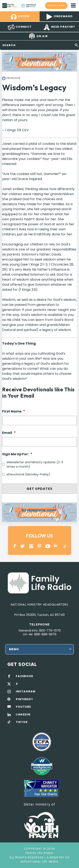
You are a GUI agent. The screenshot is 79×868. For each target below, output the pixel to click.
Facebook (15, 546)
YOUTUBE (48, 546)
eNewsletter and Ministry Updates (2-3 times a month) (35, 464)
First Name (14, 412)
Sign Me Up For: (17, 454)
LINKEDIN (56, 546)
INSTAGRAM (31, 546)
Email (9, 433)
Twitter (23, 546)
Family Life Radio (40, 5)
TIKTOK (22, 722)
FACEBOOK (25, 676)
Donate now (56, 5)
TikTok (65, 546)
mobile (73, 5)
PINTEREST (39, 546)
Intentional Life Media (39, 862)
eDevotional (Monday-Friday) (28, 474)
